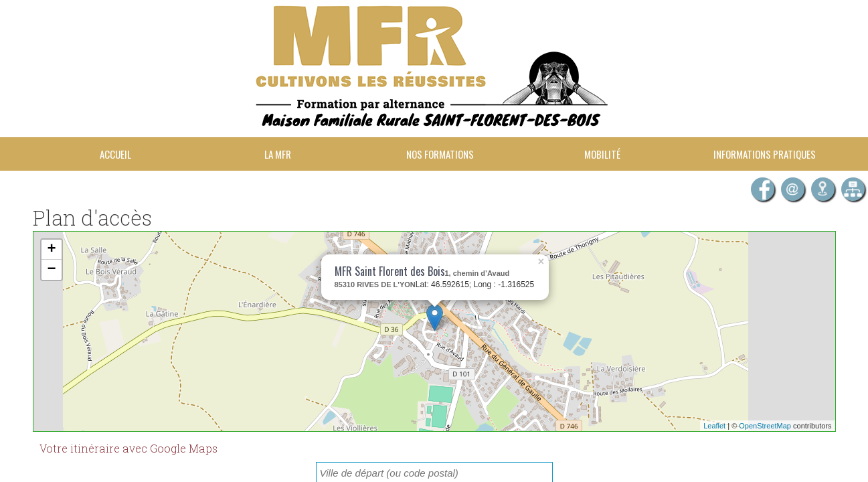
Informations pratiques (765, 154)
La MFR (278, 154)
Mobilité (602, 154)
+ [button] (51, 250)
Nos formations (440, 154)
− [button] (51, 270)
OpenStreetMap (765, 426)
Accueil (115, 154)
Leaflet (714, 426)
